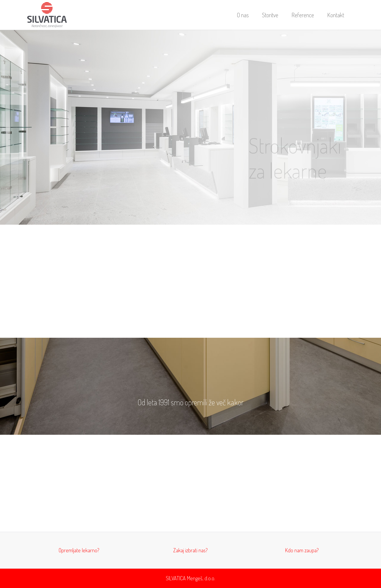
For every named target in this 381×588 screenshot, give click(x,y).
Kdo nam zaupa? (302, 550)
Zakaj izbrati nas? (190, 550)
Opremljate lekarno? (79, 550)
